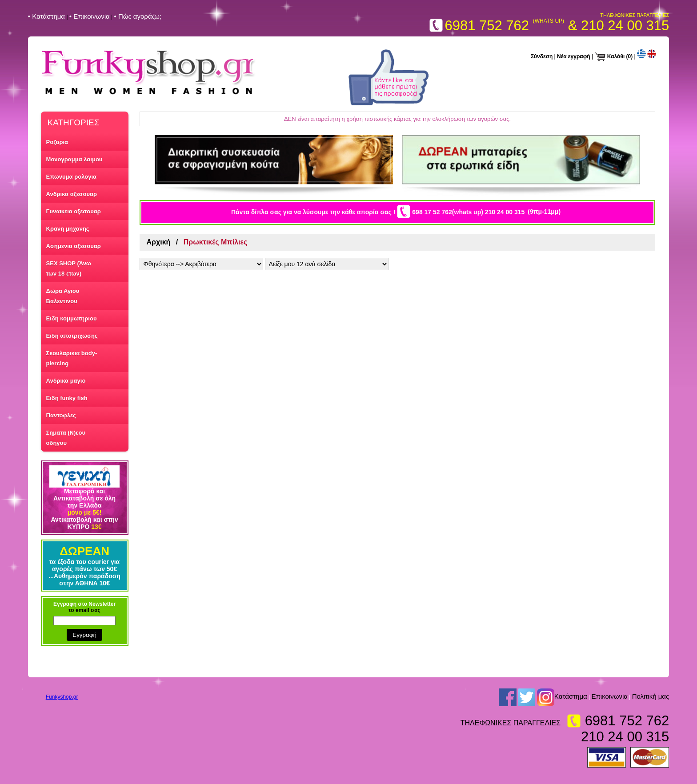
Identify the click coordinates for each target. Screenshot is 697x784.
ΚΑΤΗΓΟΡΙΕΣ (74, 122)
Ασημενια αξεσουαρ (74, 246)
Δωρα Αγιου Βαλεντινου (63, 296)
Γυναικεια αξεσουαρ (74, 211)
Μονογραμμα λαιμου (74, 159)
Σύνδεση (542, 56)
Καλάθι (616, 56)
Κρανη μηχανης (68, 229)
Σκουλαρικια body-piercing (72, 358)
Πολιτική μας (651, 696)
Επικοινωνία (610, 696)
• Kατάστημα (46, 16)
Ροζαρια (57, 142)
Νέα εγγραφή (574, 56)
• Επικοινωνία (90, 16)
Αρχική (159, 242)
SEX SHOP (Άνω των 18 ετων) (69, 268)
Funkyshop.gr (62, 697)
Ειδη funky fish (67, 398)
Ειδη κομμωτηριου (72, 318)
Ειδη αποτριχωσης (72, 336)
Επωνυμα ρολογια (71, 177)
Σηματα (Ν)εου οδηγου (66, 438)
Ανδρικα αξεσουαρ (72, 194)
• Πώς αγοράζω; (138, 16)
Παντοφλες (61, 415)
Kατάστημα (571, 696)
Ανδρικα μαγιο (66, 381)
